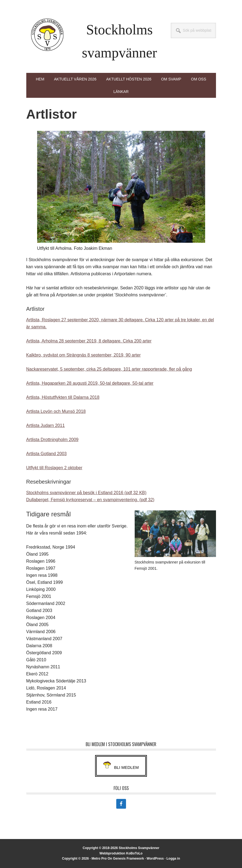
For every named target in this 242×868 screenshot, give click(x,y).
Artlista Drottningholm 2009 (52, 440)
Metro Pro (99, 859)
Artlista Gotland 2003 (46, 454)
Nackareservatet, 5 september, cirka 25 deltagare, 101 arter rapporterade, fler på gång (109, 369)
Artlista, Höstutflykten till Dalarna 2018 (63, 397)
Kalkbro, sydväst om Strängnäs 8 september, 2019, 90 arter (83, 355)
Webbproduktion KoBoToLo (121, 853)
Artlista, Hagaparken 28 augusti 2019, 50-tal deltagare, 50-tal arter (90, 383)
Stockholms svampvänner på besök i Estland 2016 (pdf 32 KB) (86, 493)
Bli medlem (126, 767)
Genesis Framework (128, 859)
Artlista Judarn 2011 (46, 425)
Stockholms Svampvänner (47, 35)
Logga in (173, 859)
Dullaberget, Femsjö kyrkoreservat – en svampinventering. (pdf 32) (90, 500)
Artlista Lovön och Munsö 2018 (56, 411)
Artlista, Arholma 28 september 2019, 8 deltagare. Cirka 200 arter (89, 341)
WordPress (155, 859)
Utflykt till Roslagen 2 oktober (54, 468)
